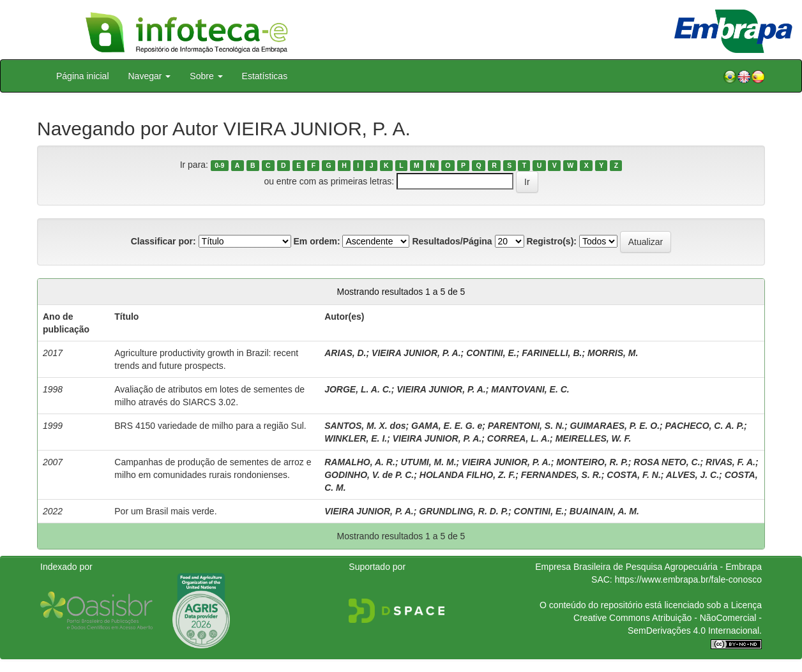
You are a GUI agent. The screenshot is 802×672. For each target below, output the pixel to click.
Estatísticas (265, 76)
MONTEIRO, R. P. (592, 462)
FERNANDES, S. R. (561, 475)
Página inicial (83, 76)
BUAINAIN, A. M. (604, 511)
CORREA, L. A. (518, 438)
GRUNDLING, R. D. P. (464, 511)
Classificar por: (163, 241)
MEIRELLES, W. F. (594, 438)
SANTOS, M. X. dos (365, 426)
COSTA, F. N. (634, 475)
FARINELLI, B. (552, 353)
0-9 (219, 165)
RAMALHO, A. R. (360, 462)
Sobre (206, 76)
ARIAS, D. (345, 353)
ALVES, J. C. (692, 475)
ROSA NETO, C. (667, 462)
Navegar (150, 76)
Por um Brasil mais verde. (165, 511)
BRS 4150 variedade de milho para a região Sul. (210, 426)
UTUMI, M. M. (428, 462)
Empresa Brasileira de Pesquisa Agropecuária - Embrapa (648, 567)
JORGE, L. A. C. (358, 389)
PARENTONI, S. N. (526, 426)
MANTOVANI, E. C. (530, 389)
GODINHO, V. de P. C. (369, 475)
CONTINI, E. (491, 353)
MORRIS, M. (613, 353)
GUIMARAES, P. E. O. (615, 426)
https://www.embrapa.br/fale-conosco (688, 579)
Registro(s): (551, 241)
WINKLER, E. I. (356, 438)
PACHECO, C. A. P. (705, 426)
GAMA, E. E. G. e (447, 426)
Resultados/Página (452, 241)
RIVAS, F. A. (730, 462)
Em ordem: (316, 241)
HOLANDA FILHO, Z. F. (467, 475)
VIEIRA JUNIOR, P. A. (416, 353)
